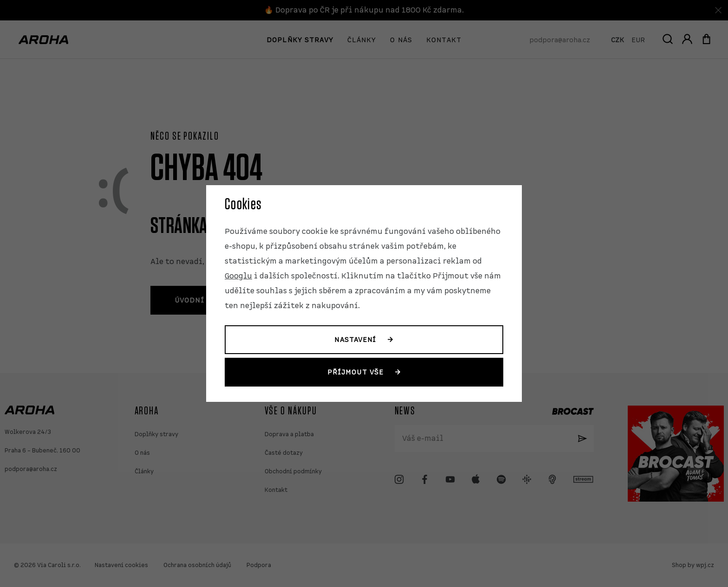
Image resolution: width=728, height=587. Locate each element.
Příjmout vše (355, 372)
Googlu (238, 276)
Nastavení (355, 340)
